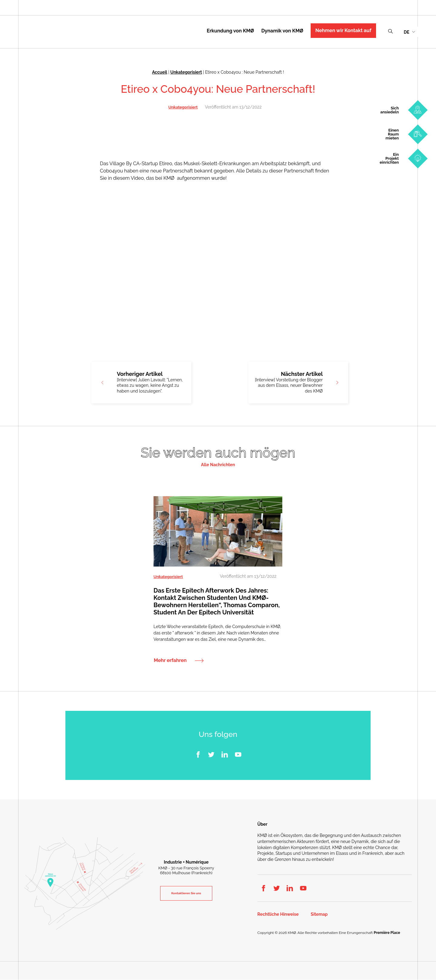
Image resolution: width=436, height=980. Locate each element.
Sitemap (319, 915)
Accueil (160, 72)
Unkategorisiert (186, 72)
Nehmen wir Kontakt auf (344, 30)
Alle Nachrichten (218, 465)
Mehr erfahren (170, 661)
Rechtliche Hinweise (278, 915)
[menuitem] (409, 32)
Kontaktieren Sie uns (186, 893)
